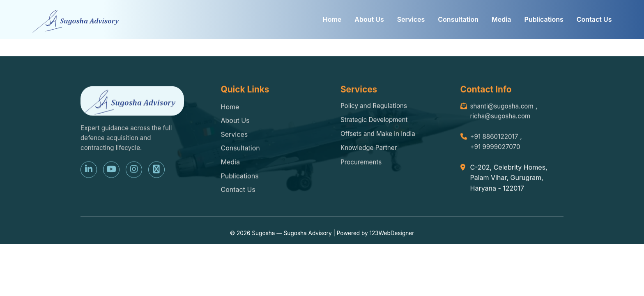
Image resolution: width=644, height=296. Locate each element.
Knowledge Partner (369, 149)
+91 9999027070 (495, 148)
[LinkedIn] (89, 170)
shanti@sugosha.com (502, 107)
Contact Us (594, 19)
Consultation (458, 19)
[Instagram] (134, 170)
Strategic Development (374, 121)
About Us (369, 19)
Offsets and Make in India (378, 135)
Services (411, 19)
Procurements (361, 163)
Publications (544, 19)
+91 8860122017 (494, 138)
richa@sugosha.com (500, 117)
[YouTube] (111, 170)
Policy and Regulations (374, 106)
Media (501, 19)
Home (332, 19)
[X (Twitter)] (156, 170)
